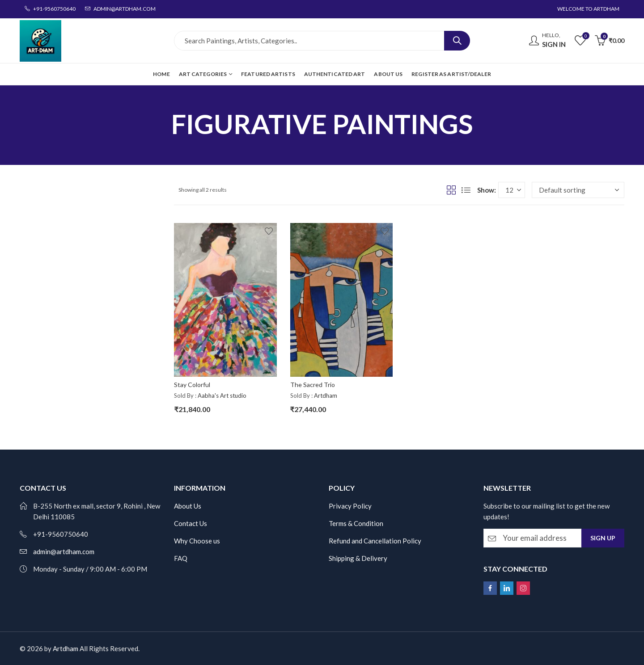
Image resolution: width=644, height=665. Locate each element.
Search (457, 41)
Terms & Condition (356, 523)
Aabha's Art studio (222, 396)
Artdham (326, 396)
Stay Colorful (192, 385)
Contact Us (191, 523)
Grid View (451, 190)
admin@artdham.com (64, 551)
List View (466, 190)
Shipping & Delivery (358, 558)
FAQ (181, 558)
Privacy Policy (350, 506)
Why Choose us (197, 541)
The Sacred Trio (313, 385)
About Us (188, 506)
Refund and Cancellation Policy (375, 541)
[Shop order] (578, 190)
